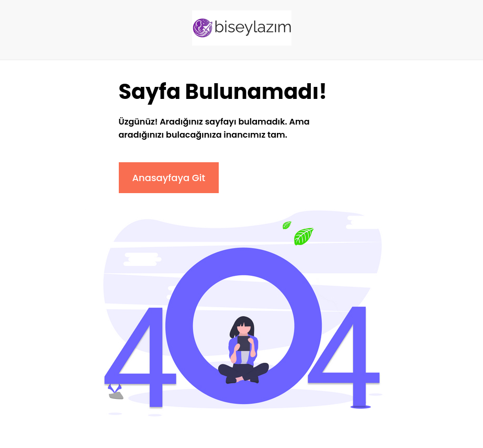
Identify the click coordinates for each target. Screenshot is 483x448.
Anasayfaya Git (169, 178)
